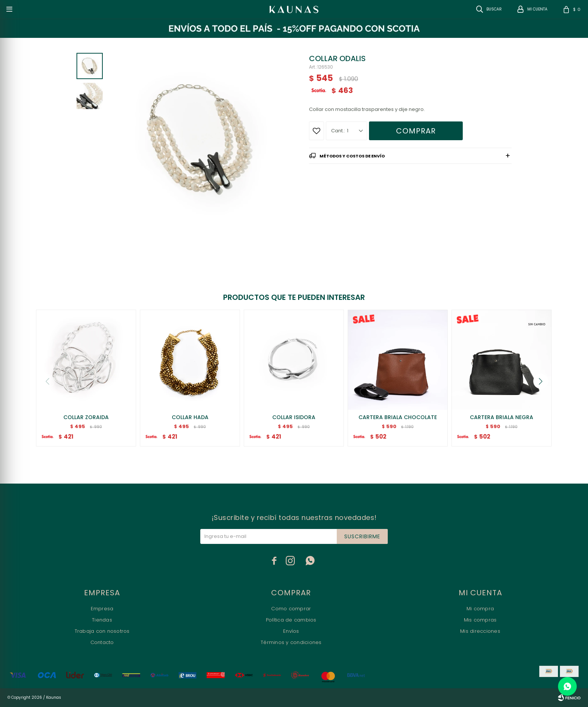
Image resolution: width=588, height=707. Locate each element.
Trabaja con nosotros (102, 631)
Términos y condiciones (291, 642)
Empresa (102, 609)
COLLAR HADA (190, 417)
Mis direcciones (480, 631)
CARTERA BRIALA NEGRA (502, 417)
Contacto (102, 642)
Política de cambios (291, 620)
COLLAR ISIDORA (294, 417)
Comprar (416, 131)
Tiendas (102, 620)
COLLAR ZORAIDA (86, 417)
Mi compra (480, 609)
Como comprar (291, 609)
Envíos (291, 631)
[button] (541, 381)
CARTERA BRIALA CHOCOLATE (398, 417)
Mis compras (480, 620)
